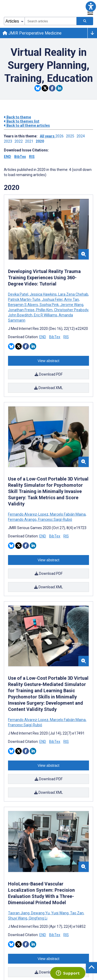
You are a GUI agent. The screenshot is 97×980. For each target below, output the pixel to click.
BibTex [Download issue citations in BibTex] (20, 157)
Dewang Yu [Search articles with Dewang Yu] (40, 913)
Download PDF (49, 374)
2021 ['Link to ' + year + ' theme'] (30, 141)
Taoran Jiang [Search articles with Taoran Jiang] (19, 913)
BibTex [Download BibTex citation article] (55, 337)
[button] (91, 6)
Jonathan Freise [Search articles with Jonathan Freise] (22, 310)
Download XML (48, 388)
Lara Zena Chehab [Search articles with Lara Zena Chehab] (73, 294)
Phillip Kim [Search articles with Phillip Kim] (44, 310)
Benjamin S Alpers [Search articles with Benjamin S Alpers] (23, 305)
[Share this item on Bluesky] (38, 88)
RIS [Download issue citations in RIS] (32, 157)
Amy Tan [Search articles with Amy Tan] (72, 299)
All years (48, 136)
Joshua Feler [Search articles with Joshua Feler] (52, 299)
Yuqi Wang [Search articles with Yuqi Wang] (60, 913)
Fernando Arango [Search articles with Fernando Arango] (23, 519)
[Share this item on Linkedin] (59, 88)
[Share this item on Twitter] (45, 88)
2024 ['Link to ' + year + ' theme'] (81, 136)
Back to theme (17, 117)
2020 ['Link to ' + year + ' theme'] (41, 141)
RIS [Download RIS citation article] (66, 337)
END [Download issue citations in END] (8, 157)
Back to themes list (22, 121)
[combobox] (51, 21)
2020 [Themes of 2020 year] (12, 188)
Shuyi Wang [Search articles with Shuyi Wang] (18, 918)
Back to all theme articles (27, 125)
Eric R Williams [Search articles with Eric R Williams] (46, 315)
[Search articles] (85, 21)
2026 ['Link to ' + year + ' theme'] (61, 136)
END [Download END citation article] (43, 337)
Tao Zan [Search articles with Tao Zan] (77, 913)
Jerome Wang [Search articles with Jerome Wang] (72, 305)
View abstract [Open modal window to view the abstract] (49, 361)
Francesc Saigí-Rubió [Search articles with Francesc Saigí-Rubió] (55, 519)
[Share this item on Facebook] (52, 88)
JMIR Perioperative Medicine (32, 33)
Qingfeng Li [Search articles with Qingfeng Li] (38, 918)
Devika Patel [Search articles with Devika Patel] (18, 294)
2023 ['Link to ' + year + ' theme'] (9, 141)
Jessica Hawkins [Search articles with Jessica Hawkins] (43, 294)
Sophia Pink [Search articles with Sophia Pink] (49, 305)
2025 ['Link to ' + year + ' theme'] (71, 136)
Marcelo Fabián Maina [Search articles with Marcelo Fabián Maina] (68, 514)
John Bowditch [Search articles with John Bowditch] (21, 315)
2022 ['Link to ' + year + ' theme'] (20, 141)
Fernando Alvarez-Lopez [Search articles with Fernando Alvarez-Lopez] (29, 514)
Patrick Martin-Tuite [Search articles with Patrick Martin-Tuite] (25, 299)
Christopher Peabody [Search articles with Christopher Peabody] (71, 310)
